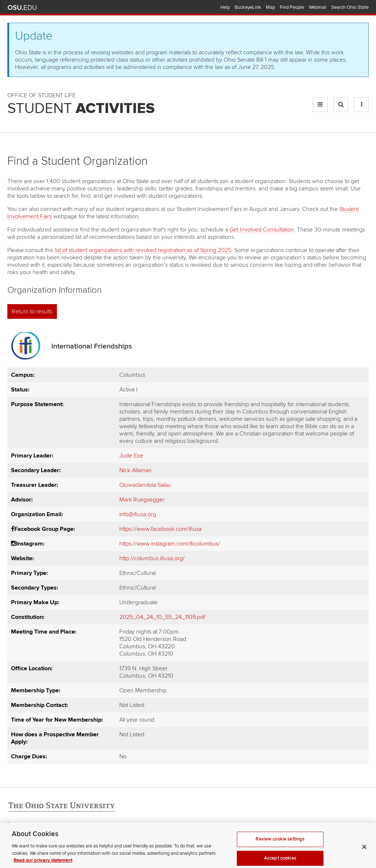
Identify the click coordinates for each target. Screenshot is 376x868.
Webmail (318, 7)
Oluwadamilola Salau (145, 485)
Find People (292, 7)
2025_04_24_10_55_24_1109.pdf (162, 617)
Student (81, 109)
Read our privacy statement (43, 864)
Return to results (32, 311)
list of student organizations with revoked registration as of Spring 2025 (143, 250)
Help (225, 7)
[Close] (364, 851)
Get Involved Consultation (262, 230)
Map (270, 7)
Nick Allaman (135, 470)
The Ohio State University (22, 8)
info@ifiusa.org (138, 514)
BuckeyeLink (248, 7)
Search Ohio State (350, 7)
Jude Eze (131, 456)
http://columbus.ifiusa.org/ (152, 558)
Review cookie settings (280, 843)
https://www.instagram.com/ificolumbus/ (170, 544)
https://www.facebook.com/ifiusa (160, 529)
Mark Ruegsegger (142, 500)
